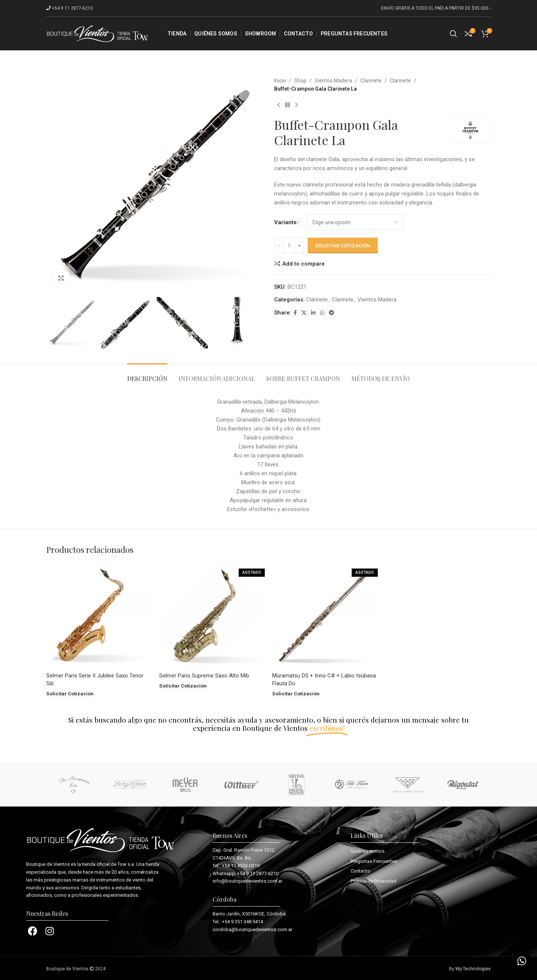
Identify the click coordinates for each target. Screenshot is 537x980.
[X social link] (304, 313)
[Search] (453, 34)
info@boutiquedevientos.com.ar (247, 881)
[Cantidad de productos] (289, 245)
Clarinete (371, 81)
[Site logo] (98, 33)
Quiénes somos (368, 851)
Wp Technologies (473, 968)
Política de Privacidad (373, 881)
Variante (285, 222)
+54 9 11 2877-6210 (258, 873)
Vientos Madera (333, 81)
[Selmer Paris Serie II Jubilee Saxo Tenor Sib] (99, 616)
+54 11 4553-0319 (241, 865)
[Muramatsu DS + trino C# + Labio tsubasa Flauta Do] (325, 616)
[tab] (147, 375)
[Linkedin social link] (313, 313)
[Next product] (296, 105)
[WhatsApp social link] (322, 313)
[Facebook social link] (295, 313)
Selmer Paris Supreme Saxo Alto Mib (204, 676)
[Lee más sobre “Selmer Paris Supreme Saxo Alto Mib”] (183, 686)
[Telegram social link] (332, 313)
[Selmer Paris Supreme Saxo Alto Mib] (212, 616)
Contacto (360, 871)
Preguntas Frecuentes (374, 861)
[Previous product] (279, 105)
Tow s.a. (126, 864)
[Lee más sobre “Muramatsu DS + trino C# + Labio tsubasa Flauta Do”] (296, 694)
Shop (300, 81)
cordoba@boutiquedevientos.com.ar (252, 929)
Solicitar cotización (343, 246)
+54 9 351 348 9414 (242, 921)
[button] (70, 694)
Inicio (280, 81)
